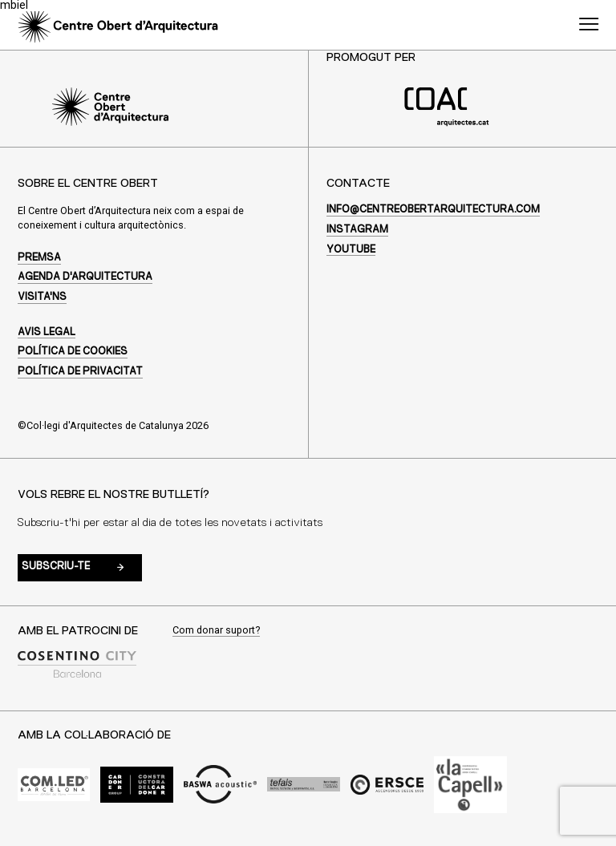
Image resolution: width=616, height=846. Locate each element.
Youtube (351, 250)
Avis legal (47, 332)
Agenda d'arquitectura (85, 277)
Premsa (39, 258)
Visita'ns (42, 297)
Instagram (357, 230)
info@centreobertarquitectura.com (433, 210)
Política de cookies (73, 352)
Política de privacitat (80, 372)
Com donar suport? (216, 631)
